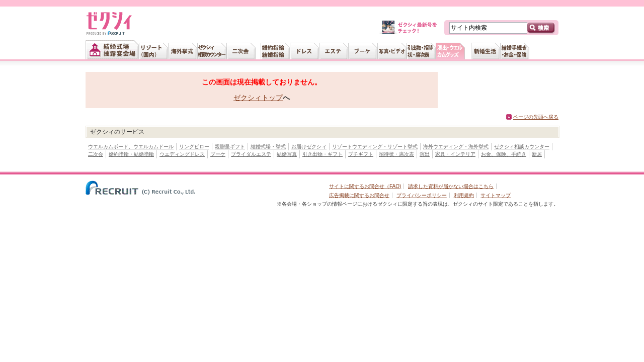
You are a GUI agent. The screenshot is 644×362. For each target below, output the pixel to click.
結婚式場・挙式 (268, 147)
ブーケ (218, 154)
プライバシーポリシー (422, 195)
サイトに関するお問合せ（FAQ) (365, 186)
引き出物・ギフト (323, 154)
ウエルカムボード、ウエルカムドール (131, 147)
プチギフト (361, 154)
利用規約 (464, 195)
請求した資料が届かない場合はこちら (451, 186)
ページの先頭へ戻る (536, 117)
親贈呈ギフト (230, 147)
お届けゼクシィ (309, 147)
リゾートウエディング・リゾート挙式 (375, 147)
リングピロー (194, 147)
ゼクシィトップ (258, 98)
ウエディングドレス (182, 154)
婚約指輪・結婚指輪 (131, 154)
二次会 (96, 154)
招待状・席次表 (396, 154)
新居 (537, 154)
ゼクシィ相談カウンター (522, 147)
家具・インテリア (455, 154)
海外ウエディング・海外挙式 (456, 147)
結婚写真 (287, 154)
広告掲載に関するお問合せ (359, 195)
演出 (425, 154)
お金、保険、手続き (504, 154)
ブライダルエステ (251, 154)
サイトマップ (496, 195)
